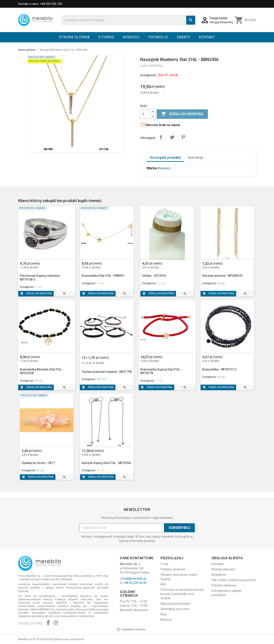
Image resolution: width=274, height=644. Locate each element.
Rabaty (184, 37)
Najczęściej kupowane (175, 604)
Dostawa (217, 564)
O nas (164, 564)
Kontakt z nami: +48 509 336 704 (40, 4)
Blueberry (164, 168)
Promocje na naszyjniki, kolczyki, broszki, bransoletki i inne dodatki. (182, 594)
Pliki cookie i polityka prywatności (234, 580)
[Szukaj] (129, 20)
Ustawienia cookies (131, 629)
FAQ (163, 584)
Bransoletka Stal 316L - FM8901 (103, 276)
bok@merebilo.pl (135, 579)
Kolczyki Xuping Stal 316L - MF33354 (106, 463)
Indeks (145, 66)
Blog (164, 614)
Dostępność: (148, 75)
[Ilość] (145, 114)
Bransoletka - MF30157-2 (219, 369)
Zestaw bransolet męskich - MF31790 (107, 372)
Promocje (158, 37)
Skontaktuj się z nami (175, 609)
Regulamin (219, 575)
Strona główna (74, 37)
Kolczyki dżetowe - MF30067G (222, 276)
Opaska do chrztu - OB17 (38, 463)
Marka (152, 168)
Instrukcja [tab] (195, 158)
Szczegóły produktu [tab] (165, 158)
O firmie (106, 37)
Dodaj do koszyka (182, 114)
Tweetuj (172, 137)
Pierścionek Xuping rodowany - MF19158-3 (41, 278)
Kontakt (207, 37)
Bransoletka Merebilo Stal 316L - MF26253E (42, 371)
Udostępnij (161, 137)
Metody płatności (223, 569)
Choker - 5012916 (154, 276)
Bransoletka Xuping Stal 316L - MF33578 (161, 371)
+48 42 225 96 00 (135, 583)
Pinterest (183, 137)
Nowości (131, 37)
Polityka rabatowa (173, 569)
